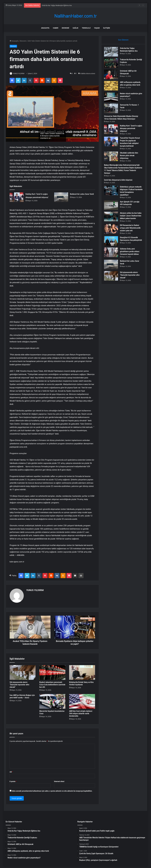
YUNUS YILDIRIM (20, 74)
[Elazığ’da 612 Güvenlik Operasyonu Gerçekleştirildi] (112, 248)
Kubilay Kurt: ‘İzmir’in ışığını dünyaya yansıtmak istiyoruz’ (129, 130)
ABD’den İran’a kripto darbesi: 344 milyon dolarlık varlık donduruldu (81, 712)
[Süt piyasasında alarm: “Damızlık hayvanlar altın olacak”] (23, 671)
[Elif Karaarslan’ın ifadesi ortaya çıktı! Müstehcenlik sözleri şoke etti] (112, 233)
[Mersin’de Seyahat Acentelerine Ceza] (52, 700)
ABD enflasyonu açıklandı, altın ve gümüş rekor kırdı (131, 86)
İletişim (107, 28)
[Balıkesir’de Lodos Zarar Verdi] (61, 197)
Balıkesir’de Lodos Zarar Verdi (82, 194)
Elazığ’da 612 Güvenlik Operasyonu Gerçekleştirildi (130, 248)
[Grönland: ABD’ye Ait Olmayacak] (112, 76)
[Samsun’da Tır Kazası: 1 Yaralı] (112, 110)
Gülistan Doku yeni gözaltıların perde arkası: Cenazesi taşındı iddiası (131, 260)
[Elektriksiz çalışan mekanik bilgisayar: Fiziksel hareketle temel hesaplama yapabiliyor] (112, 192)
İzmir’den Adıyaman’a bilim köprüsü (119, 182)
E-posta (13, 780)
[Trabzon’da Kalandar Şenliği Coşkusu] (112, 64)
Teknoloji (86, 28)
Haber (56, 28)
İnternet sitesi (59, 780)
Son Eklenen (123, 40)
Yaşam (97, 28)
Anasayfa (45, 28)
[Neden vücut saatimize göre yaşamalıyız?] (112, 99)
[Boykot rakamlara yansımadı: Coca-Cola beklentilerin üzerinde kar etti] (52, 671)
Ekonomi (65, 28)
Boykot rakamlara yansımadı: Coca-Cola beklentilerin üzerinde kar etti (52, 683)
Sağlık (75, 28)
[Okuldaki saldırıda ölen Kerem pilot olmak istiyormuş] (112, 158)
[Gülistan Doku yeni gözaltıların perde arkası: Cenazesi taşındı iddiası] (112, 261)
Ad (11, 771)
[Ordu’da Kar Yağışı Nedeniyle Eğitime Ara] (112, 53)
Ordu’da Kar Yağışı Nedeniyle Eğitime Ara (57, 5)
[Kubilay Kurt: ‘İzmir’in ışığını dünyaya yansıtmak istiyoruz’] (17, 197)
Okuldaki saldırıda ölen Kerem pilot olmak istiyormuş (130, 158)
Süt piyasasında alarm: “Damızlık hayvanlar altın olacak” (19, 683)
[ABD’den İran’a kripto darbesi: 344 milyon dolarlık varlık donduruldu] (82, 700)
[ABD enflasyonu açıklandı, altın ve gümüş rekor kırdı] (112, 87)
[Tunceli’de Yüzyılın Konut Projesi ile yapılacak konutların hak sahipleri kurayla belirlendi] (112, 143)
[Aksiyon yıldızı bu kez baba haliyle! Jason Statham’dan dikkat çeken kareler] (112, 219)
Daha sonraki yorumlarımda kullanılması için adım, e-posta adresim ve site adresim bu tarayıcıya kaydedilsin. (52, 790)
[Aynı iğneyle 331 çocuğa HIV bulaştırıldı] (112, 207)
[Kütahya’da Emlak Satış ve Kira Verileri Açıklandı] (82, 671)
